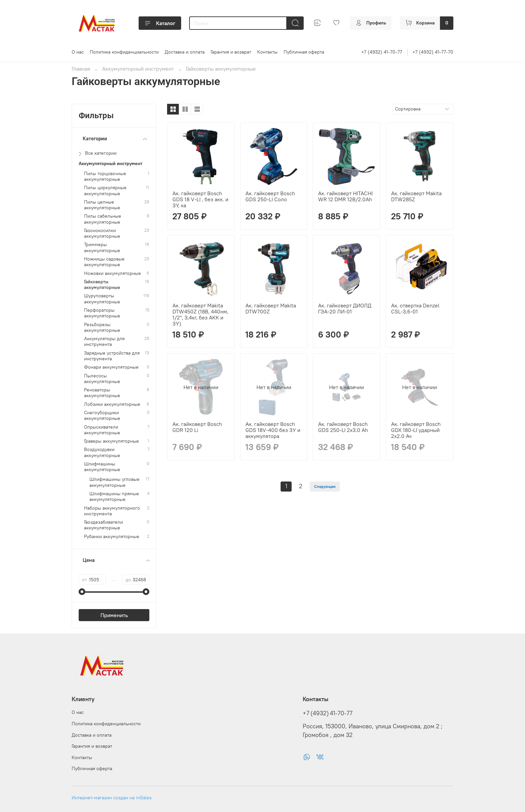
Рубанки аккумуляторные (112, 537)
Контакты (267, 52)
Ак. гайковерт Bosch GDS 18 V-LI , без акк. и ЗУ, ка (200, 199)
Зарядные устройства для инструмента (112, 356)
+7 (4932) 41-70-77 (382, 52)
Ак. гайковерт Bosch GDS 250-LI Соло (270, 196)
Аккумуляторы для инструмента (104, 342)
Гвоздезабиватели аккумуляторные (103, 525)
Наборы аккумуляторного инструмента (112, 511)
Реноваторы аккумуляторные (102, 393)
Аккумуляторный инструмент (138, 69)
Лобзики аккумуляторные (112, 404)
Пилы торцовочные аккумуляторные (105, 176)
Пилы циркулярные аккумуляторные (105, 191)
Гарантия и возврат (231, 52)
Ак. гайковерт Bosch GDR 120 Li (197, 427)
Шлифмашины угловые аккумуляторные (115, 482)
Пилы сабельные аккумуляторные (103, 219)
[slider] (82, 592)
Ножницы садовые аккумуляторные (104, 262)
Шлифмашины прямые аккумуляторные (114, 497)
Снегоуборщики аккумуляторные (102, 416)
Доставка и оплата (185, 52)
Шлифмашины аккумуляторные (102, 467)
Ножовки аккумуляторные (112, 273)
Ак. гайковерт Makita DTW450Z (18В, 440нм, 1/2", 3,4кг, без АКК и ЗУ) (200, 314)
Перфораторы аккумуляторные (102, 313)
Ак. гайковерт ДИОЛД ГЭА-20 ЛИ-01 (345, 308)
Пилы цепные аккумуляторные (102, 205)
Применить (114, 615)
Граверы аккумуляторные (111, 441)
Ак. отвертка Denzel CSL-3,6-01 (415, 308)
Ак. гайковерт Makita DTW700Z (271, 308)
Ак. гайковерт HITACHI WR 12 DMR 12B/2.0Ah (345, 196)
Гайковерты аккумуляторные (102, 285)
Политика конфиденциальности (124, 52)
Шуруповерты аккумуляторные (102, 299)
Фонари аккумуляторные (111, 367)
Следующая (325, 486)
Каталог (160, 23)
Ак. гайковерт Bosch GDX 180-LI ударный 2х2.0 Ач (416, 430)
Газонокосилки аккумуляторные (102, 233)
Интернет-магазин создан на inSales (112, 798)
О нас (78, 52)
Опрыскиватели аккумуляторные (102, 430)
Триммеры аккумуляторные (102, 247)
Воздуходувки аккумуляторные (102, 452)
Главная (81, 69)
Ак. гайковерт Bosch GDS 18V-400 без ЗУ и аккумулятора (273, 430)
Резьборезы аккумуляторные (102, 327)
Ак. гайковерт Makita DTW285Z (416, 196)
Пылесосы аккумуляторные (102, 379)
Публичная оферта (304, 52)
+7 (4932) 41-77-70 (433, 52)
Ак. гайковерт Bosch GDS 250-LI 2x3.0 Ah (343, 427)
